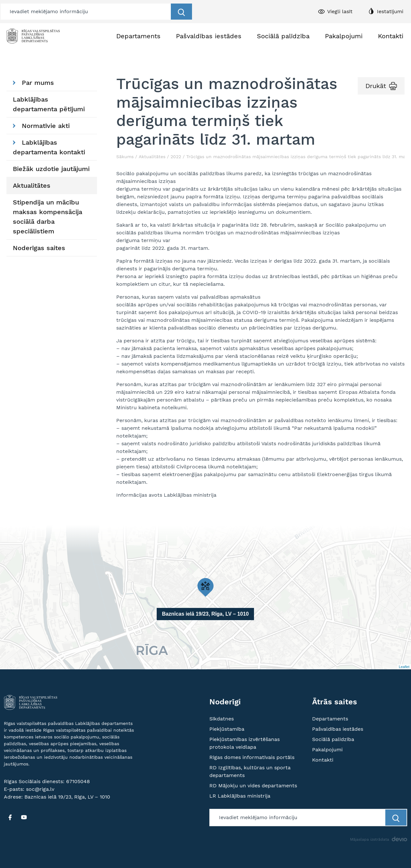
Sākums (125, 157)
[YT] (24, 817)
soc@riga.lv (40, 789)
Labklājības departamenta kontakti (49, 147)
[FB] (10, 817)
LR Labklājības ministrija (240, 796)
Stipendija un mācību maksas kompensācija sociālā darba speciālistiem (48, 217)
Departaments (138, 36)
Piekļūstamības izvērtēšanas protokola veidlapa (245, 743)
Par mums (33, 83)
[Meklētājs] (86, 12)
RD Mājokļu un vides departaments (253, 786)
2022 (176, 157)
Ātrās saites (335, 702)
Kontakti (391, 36)
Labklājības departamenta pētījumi (49, 104)
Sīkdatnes (222, 719)
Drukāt (376, 86)
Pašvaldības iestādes (209, 36)
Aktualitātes (32, 185)
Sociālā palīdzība (283, 36)
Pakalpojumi (344, 36)
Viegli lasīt (340, 11)
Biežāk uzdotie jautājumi (51, 169)
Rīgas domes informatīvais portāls (252, 757)
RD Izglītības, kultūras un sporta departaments (250, 771)
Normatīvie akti (41, 126)
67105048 (78, 781)
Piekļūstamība (227, 729)
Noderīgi (225, 702)
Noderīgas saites (39, 248)
